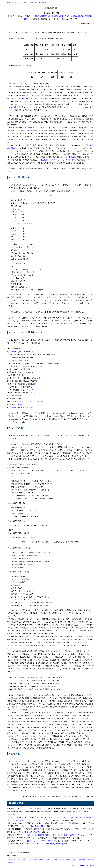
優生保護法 (22, 98)
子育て (20, 404)
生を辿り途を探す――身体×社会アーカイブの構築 (34, 2)
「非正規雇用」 (44, 160)
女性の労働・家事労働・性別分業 (43, 860)
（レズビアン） (30, 390)
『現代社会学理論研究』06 (33, 832)
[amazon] (49, 844)
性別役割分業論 (29, 131)
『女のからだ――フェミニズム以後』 (39, 841)
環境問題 (13, 407)
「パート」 (56, 160)
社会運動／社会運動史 (62, 860)
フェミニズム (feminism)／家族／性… (20, 860)
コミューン (29, 401)
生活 (22, 401)
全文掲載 (15, 2)
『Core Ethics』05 (36, 826)
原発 (30, 407)
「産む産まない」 (16, 352)
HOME (9, 2)
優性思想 (17, 107)
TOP (73, 866)
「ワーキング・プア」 (69, 160)
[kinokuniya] (58, 844)
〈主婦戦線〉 (72, 157)
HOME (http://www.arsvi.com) (84, 866)
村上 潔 (16, 852)
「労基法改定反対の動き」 (34, 809)
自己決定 (61, 98)
